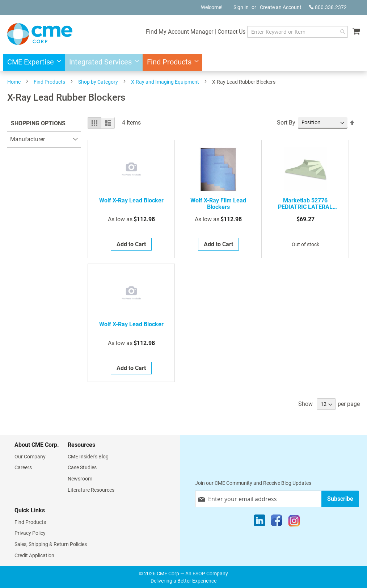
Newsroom (80, 479)
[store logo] (40, 34)
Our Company (30, 457)
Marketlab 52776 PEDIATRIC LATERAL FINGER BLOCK (305, 204)
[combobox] (297, 32)
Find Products (49, 82)
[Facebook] (277, 522)
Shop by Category (98, 82)
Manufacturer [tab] (28, 139)
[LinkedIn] (260, 522)
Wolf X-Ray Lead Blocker (131, 201)
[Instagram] (294, 522)
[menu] (183, 62)
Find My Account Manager (178, 32)
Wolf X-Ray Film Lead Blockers (218, 204)
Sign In (241, 7)
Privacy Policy (30, 533)
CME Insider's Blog (88, 457)
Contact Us (230, 32)
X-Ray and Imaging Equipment (165, 82)
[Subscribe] (340, 499)
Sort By (286, 123)
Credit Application (34, 555)
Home (14, 82)
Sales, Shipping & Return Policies (51, 544)
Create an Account (281, 7)
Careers (23, 467)
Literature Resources (91, 490)
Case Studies (82, 467)
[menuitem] (32, 62)
